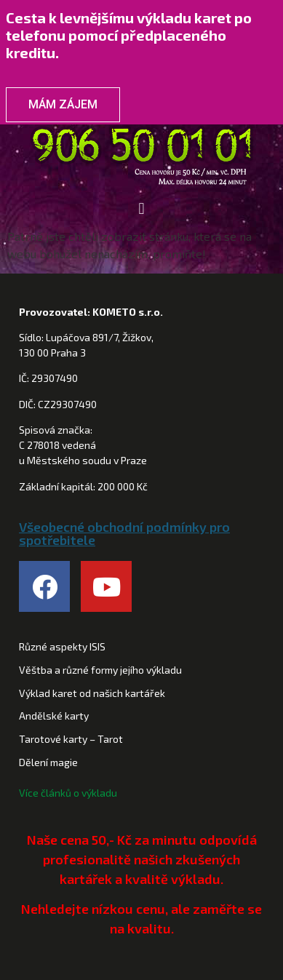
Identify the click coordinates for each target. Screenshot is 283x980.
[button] (141, 208)
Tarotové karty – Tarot (71, 739)
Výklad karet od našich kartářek (92, 693)
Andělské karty (54, 716)
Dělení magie (48, 762)
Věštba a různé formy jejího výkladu (100, 670)
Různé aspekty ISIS (62, 646)
